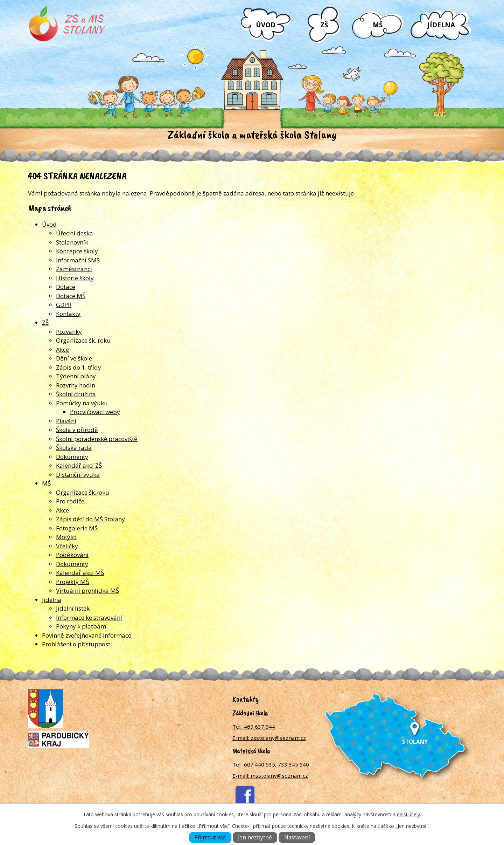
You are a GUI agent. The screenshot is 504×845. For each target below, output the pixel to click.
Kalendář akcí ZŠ (79, 465)
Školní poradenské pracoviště (97, 439)
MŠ (378, 25)
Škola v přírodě (77, 430)
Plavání (66, 421)
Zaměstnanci (74, 269)
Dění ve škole (74, 358)
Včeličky (67, 546)
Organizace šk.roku (83, 492)
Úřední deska (75, 233)
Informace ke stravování (89, 617)
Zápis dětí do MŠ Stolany (90, 519)
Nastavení (297, 837)
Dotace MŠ (71, 296)
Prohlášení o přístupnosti (77, 644)
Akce (62, 349)
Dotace (66, 287)
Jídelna (441, 25)
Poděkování (72, 555)
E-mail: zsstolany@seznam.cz (269, 738)
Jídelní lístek (73, 608)
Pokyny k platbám (81, 626)
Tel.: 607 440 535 (254, 764)
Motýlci (66, 537)
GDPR (64, 305)
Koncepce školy (77, 251)
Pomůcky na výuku (82, 403)
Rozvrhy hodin (76, 385)
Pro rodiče (70, 501)
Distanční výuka (78, 475)
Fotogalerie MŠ (77, 528)
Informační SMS (78, 260)
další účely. (409, 814)
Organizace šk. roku (83, 340)
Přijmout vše (210, 837)
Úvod (266, 25)
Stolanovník (72, 242)
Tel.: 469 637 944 (254, 727)
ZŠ (324, 25)
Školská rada (74, 448)
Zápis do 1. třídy (79, 367)
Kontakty (68, 314)
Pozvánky (69, 332)
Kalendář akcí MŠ (80, 573)
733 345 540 (293, 764)
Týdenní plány (76, 376)
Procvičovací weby (95, 412)
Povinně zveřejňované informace (87, 635)
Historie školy (75, 278)
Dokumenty (72, 457)
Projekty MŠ (72, 582)
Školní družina (76, 394)
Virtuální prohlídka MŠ (87, 590)
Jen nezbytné (255, 837)
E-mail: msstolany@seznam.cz (270, 776)
